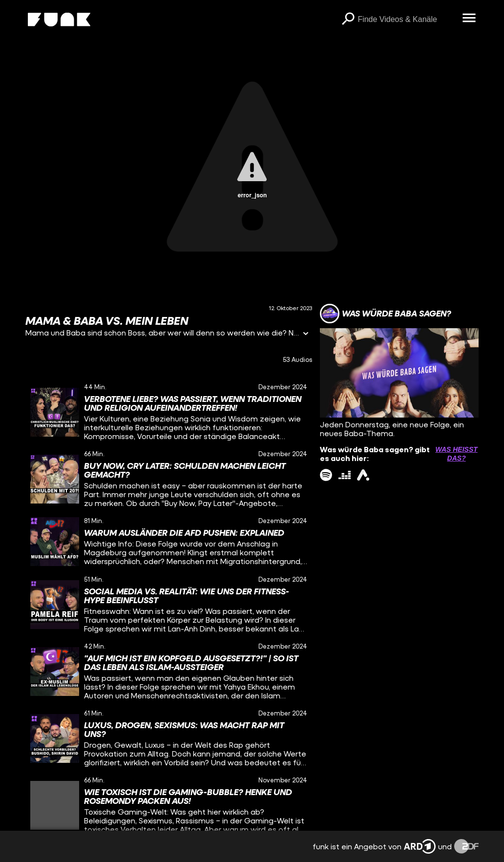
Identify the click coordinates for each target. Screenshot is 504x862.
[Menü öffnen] (469, 19)
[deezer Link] (345, 475)
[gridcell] (169, 412)
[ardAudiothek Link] (363, 475)
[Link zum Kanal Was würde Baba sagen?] (386, 314)
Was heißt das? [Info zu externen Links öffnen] (456, 454)
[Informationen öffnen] (306, 334)
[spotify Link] (326, 475)
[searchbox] (406, 20)
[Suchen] (348, 20)
